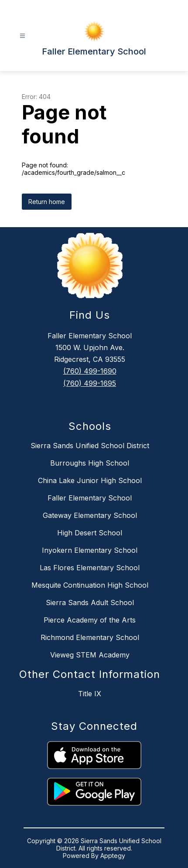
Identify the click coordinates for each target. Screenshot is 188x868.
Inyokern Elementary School (90, 550)
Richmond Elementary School (90, 637)
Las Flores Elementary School (90, 568)
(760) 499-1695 (90, 383)
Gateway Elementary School (90, 515)
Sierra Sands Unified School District (90, 446)
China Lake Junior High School (90, 480)
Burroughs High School (90, 463)
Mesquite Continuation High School (90, 585)
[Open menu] (22, 36)
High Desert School (90, 533)
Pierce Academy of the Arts (90, 620)
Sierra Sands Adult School (90, 602)
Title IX (90, 694)
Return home (47, 202)
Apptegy (113, 856)
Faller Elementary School (90, 498)
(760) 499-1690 (90, 371)
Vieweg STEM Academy (90, 655)
